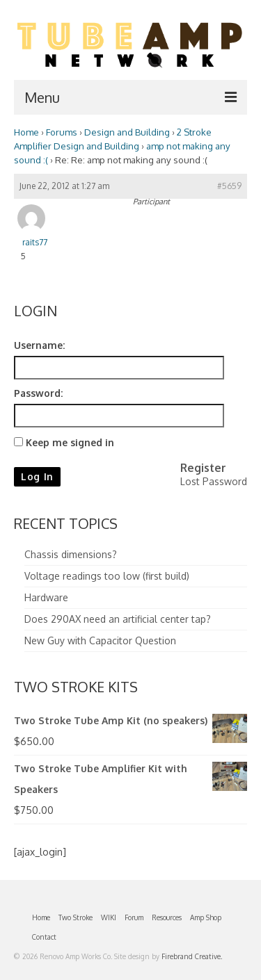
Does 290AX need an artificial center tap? (118, 619)
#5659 (229, 186)
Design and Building (127, 132)
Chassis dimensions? (71, 554)
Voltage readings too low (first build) (107, 576)
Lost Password (214, 481)
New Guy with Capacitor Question (100, 640)
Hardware (46, 597)
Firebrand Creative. (192, 956)
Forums (62, 132)
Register (203, 468)
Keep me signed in (70, 442)
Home (26, 132)
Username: (39, 345)
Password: (38, 393)
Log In (37, 476)
